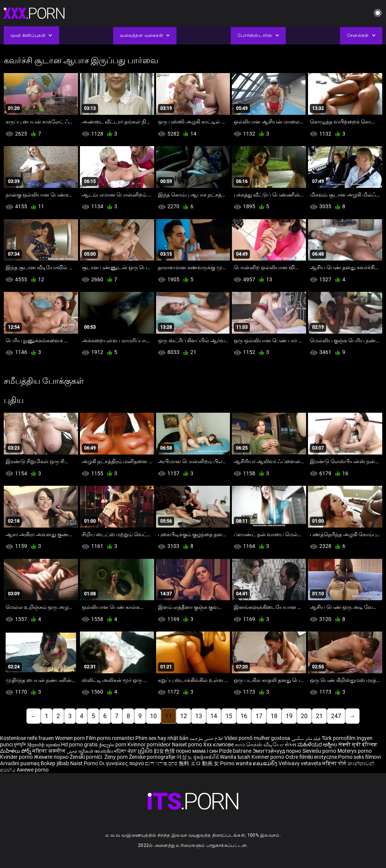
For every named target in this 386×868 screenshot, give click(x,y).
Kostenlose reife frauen (27, 738)
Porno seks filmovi (359, 757)
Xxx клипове (218, 744)
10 (153, 716)
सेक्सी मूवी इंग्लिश (358, 744)
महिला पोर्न (335, 763)
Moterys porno (355, 751)
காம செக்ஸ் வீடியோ (259, 744)
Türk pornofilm (339, 738)
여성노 (185, 757)
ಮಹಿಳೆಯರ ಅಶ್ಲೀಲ (318, 744)
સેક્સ (290, 744)
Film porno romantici (110, 738)
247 (336, 716)
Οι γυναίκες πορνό (122, 763)
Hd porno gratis (79, 744)
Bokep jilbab (55, 763)
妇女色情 (165, 751)
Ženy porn (117, 757)
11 (168, 716)
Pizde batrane (235, 751)
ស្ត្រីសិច (146, 751)
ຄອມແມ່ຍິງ (266, 763)
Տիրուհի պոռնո (44, 744)
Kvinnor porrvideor (150, 744)
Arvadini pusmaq (20, 763)
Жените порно (52, 757)
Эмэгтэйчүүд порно (277, 751)
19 (289, 716)
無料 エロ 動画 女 (199, 763)
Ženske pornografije (153, 757)
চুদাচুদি (20, 744)
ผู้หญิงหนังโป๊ (207, 757)
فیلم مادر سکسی (306, 738)
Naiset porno (188, 744)
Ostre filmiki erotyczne (311, 757)
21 (319, 716)
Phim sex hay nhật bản (162, 738)
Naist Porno (85, 763)
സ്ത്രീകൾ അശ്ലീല (96, 751)
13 (199, 716)
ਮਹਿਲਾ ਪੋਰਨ (126, 751)
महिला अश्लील (50, 751)
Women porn (70, 738)
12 (184, 716)
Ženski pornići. (87, 757)
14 (214, 716)
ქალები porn (113, 744)
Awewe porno (33, 770)
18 (274, 716)
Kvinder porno (17, 757)
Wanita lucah (236, 757)
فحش (72, 751)
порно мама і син (197, 751)
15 (229, 716)
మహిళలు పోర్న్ (16, 751)
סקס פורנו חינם (161, 763)
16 (244, 716)
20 (304, 716)
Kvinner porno (268, 757)
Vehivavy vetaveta (300, 763)
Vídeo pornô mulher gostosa (257, 738)
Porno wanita (237, 763)
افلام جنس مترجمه (206, 738)
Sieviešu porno (320, 751)
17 (259, 716)
